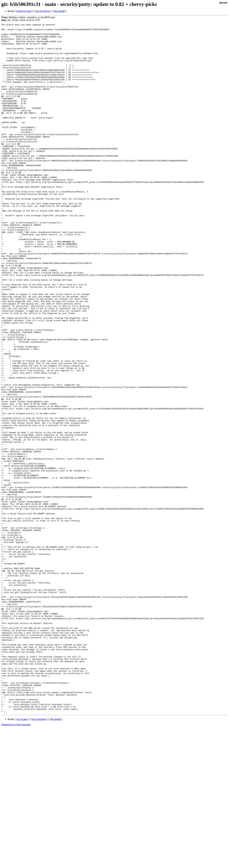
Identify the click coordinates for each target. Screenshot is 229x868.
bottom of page (24, 11)
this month (59, 11)
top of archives (43, 11)
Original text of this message (16, 862)
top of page (22, 857)
